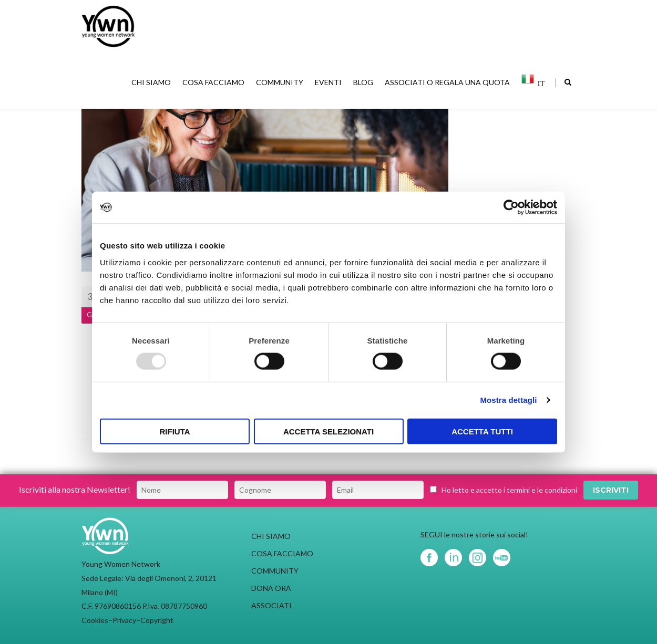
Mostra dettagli (508, 400)
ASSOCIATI (271, 605)
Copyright (157, 620)
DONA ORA (271, 588)
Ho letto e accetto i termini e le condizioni (509, 490)
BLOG (364, 84)
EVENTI (329, 84)
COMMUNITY (281, 84)
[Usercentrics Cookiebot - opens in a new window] (511, 207)
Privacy (124, 620)
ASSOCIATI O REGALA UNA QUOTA (448, 84)
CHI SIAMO (152, 84)
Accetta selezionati (328, 431)
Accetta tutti (482, 431)
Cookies (95, 620)
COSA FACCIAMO (214, 84)
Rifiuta (174, 431)
